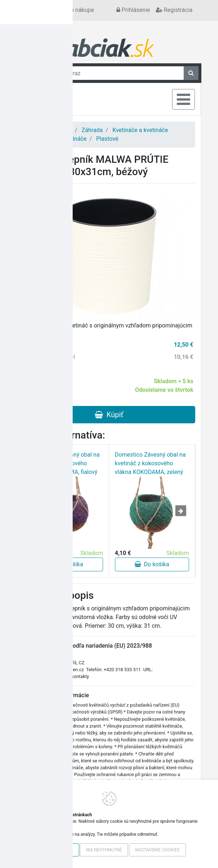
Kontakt (36, 10)
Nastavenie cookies (157, 850)
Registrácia (174, 10)
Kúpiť (109, 415)
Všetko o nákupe (73, 10)
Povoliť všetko (55, 850)
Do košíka (66, 564)
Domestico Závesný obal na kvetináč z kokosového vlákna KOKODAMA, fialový (64, 463)
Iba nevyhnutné (104, 850)
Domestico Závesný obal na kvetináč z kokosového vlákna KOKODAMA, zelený (150, 463)
